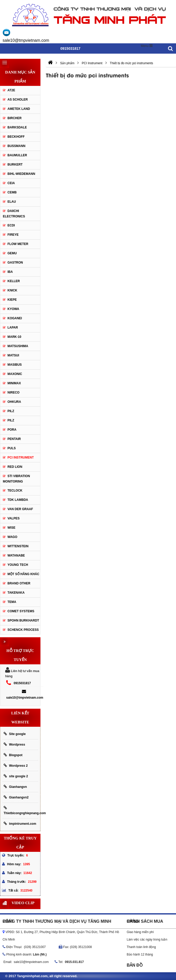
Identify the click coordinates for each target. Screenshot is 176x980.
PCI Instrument (21, 458)
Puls (12, 448)
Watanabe (16, 556)
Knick (12, 290)
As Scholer (18, 100)
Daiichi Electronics (14, 214)
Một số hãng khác (23, 574)
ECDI (11, 225)
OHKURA (14, 402)
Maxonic (15, 374)
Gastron (15, 263)
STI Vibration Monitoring (16, 479)
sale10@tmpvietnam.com (26, 40)
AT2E (11, 90)
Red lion (15, 467)
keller (14, 281)
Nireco (14, 393)
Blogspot (13, 755)
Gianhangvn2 (16, 797)
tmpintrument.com (20, 824)
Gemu (12, 253)
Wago (12, 537)
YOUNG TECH (18, 565)
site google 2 (16, 776)
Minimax (14, 383)
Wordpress (14, 744)
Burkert (15, 165)
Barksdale (17, 127)
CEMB (12, 192)
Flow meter (18, 244)
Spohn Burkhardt (23, 620)
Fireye (13, 235)
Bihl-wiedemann (21, 174)
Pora (12, 430)
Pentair (14, 439)
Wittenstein (18, 546)
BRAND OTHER (19, 583)
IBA (10, 272)
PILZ (11, 411)
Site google (15, 734)
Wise (11, 528)
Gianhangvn (15, 787)
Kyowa (13, 309)
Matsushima (18, 346)
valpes (14, 518)
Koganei (15, 318)
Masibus (15, 365)
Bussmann (16, 146)
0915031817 (22, 683)
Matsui (13, 355)
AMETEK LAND (19, 109)
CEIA (11, 183)
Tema (12, 602)
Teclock (15, 491)
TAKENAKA (16, 593)
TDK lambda (18, 500)
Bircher (15, 118)
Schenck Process (23, 630)
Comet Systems (21, 611)
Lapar (13, 328)
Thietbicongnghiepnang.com (21, 810)
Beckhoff (16, 137)
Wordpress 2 (16, 766)
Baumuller (17, 155)
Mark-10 (14, 337)
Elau (12, 202)
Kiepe (12, 300)
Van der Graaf (20, 509)
